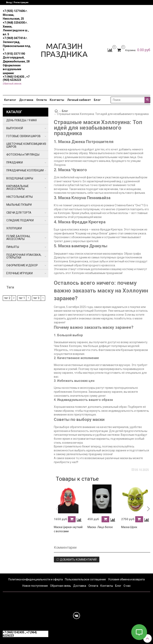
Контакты (57, 100)
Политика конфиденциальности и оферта (36, 579)
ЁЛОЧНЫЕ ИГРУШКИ (19, 273)
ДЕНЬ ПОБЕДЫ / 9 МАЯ (21, 120)
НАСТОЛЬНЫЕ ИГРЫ (19, 197)
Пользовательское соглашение (85, 579)
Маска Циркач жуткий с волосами (68, 529)
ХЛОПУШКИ (14, 228)
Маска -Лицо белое (100, 527)
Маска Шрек (129, 527)
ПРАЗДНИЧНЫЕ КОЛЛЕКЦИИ (25, 170)
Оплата (42, 100)
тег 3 (36, 298)
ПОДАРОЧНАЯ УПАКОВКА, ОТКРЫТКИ (24, 256)
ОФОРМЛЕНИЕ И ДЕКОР (22, 265)
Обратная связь (61, 586)
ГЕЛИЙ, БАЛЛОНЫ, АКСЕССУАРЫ (18, 238)
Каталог (10, 100)
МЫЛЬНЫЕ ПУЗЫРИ (19, 205)
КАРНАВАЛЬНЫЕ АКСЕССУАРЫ (18, 187)
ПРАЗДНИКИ (15, 162)
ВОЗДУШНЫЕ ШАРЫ (20, 178)
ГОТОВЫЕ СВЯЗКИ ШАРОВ (23, 136)
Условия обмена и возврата (126, 579)
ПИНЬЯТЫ (13, 247)
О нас (127, 586)
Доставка (26, 100)
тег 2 (7, 298)
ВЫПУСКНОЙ (15, 128)
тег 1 (22, 298)
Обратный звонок (12, 84)
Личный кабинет (79, 100)
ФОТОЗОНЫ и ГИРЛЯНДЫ (23, 155)
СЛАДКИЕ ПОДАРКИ (20, 220)
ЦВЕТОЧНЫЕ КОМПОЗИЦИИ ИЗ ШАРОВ (26, 145)
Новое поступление (35, 586)
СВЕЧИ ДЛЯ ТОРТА (19, 213)
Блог (97, 100)
